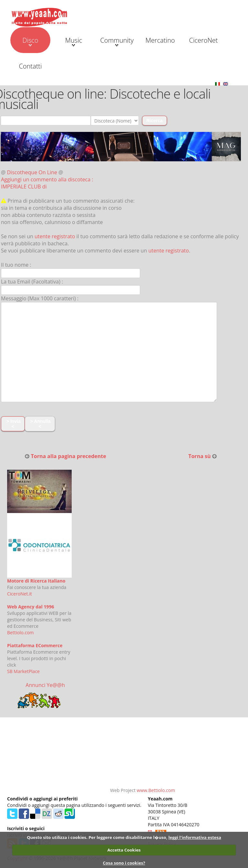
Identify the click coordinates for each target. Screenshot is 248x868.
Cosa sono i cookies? (124, 863)
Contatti (30, 66)
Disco (30, 41)
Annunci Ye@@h (45, 685)
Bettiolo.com (21, 632)
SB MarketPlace (23, 671)
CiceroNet (203, 40)
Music (74, 41)
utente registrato (55, 236)
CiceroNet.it (20, 594)
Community (117, 41)
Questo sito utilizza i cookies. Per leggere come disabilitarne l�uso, (97, 837)
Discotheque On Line (32, 172)
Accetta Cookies (124, 850)
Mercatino (160, 40)
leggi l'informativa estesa (195, 837)
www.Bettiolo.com (156, 790)
